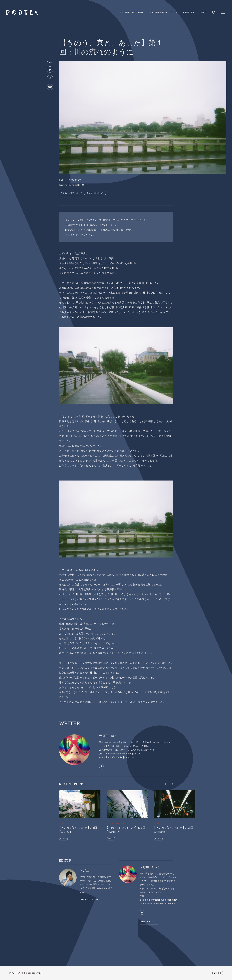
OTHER (64, 839)
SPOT (204, 13)
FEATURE (189, 13)
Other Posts (86, 899)
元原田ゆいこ (97, 193)
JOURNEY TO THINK (132, 13)
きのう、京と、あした (73, 193)
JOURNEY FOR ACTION (163, 13)
